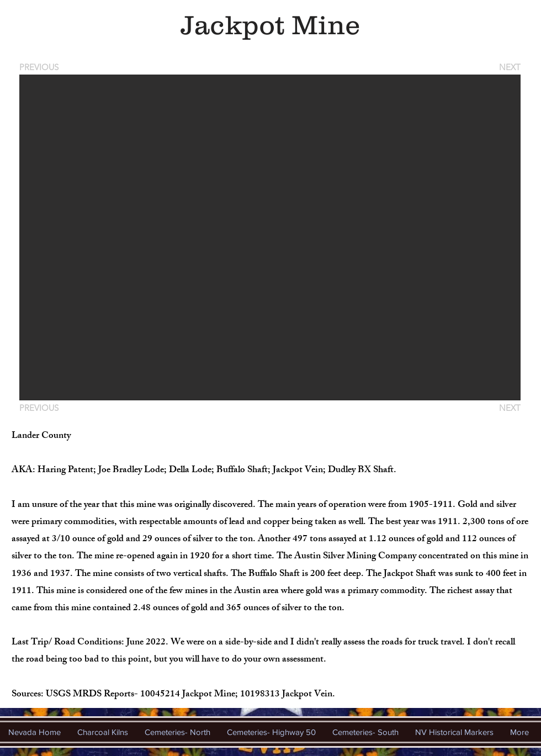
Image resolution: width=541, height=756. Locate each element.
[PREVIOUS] (41, 67)
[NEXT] (509, 67)
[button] (270, 237)
